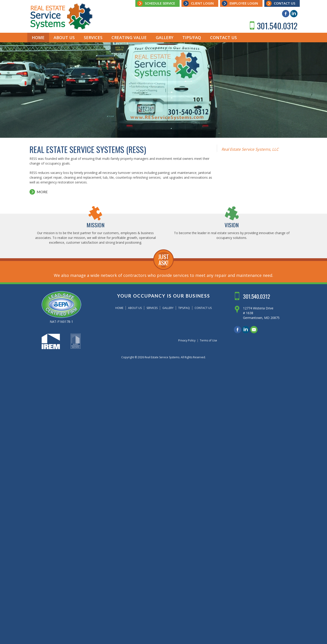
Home (38, 38)
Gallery (165, 38)
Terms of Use (208, 340)
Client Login (202, 3)
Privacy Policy (187, 340)
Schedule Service (160, 3)
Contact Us (285, 3)
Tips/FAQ (192, 38)
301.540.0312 (277, 26)
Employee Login (244, 3)
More (42, 192)
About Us (64, 38)
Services (93, 38)
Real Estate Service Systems (162, 357)
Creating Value (129, 38)
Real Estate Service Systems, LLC (250, 149)
